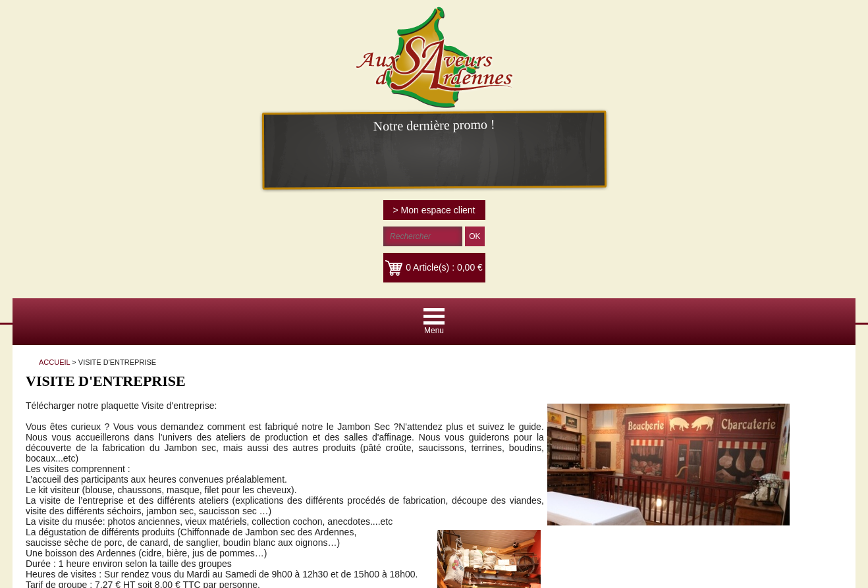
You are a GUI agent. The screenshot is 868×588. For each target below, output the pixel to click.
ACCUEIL (54, 362)
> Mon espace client (434, 210)
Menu (434, 331)
